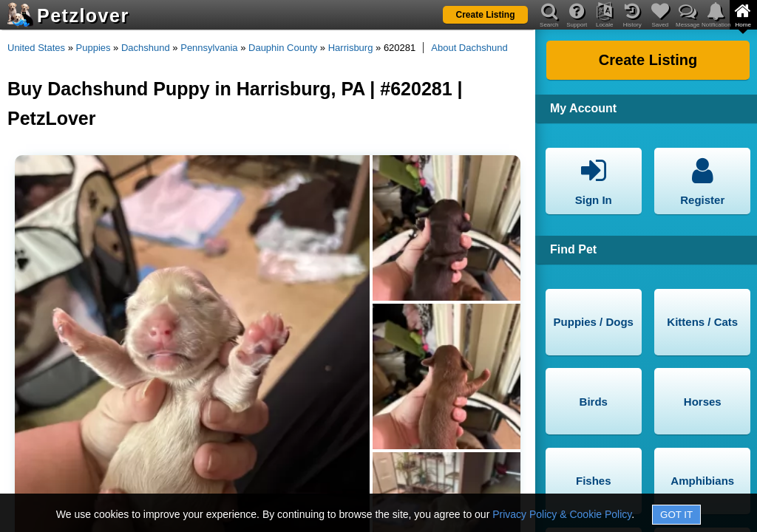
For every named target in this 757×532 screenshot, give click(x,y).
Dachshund (146, 48)
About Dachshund (469, 48)
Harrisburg (351, 48)
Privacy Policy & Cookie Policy (562, 514)
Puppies (94, 48)
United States (36, 48)
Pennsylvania (209, 48)
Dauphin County (283, 48)
